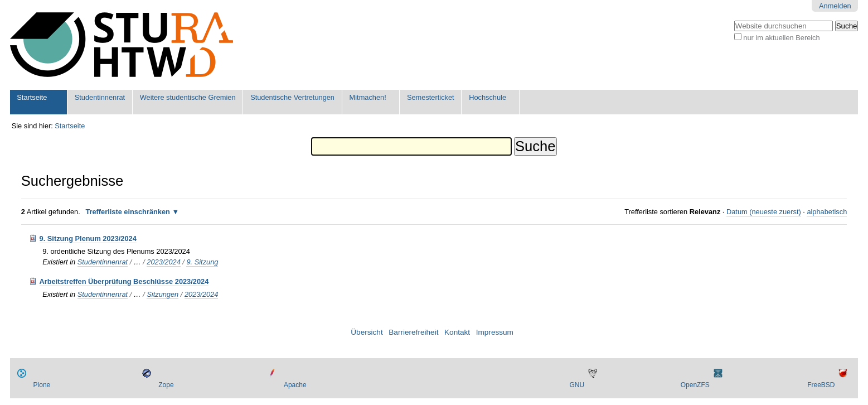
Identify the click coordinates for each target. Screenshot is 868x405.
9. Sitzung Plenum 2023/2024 (88, 238)
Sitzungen (163, 294)
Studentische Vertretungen (292, 97)
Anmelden (835, 6)
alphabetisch (827, 212)
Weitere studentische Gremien (188, 97)
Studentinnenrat (100, 97)
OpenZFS (695, 385)
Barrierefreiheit (413, 332)
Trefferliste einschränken (128, 212)
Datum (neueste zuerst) (764, 212)
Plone (42, 385)
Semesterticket (431, 97)
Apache (295, 385)
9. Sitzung (202, 262)
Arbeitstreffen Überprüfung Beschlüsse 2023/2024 (124, 281)
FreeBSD (821, 385)
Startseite (32, 97)
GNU (577, 385)
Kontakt (457, 332)
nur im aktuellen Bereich (781, 38)
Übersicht (367, 332)
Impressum (495, 332)
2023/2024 (164, 262)
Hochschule (488, 97)
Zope (166, 385)
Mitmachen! (368, 97)
